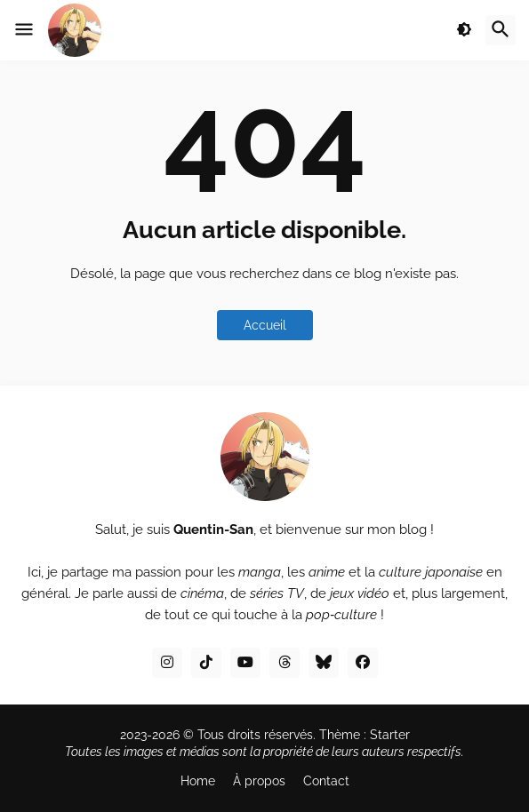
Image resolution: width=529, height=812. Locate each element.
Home (198, 781)
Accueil (265, 325)
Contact (326, 781)
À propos (259, 781)
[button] (24, 30)
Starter (390, 735)
